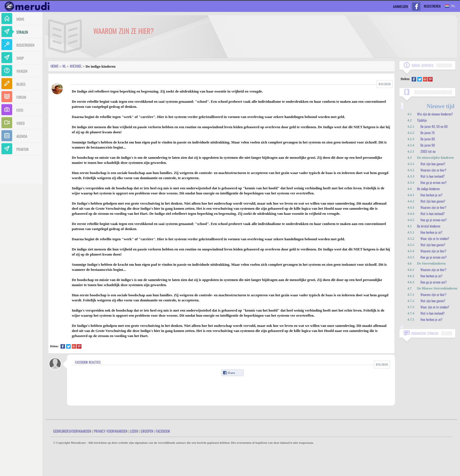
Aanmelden (400, 6)
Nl (64, 66)
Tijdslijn (422, 120)
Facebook (163, 431)
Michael (76, 66)
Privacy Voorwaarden (111, 431)
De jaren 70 (427, 133)
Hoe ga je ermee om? (434, 182)
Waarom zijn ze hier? (433, 170)
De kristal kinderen (429, 226)
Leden (134, 431)
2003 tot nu (428, 151)
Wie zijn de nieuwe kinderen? (435, 114)
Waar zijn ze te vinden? (435, 238)
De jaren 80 (428, 139)
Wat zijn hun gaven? (433, 164)
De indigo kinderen (428, 189)
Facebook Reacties (88, 362)
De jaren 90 (428, 145)
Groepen (147, 431)
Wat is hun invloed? (433, 176)
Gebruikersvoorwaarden (72, 431)
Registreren (432, 6)
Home (55, 66)
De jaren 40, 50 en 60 (434, 126)
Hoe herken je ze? (431, 195)
